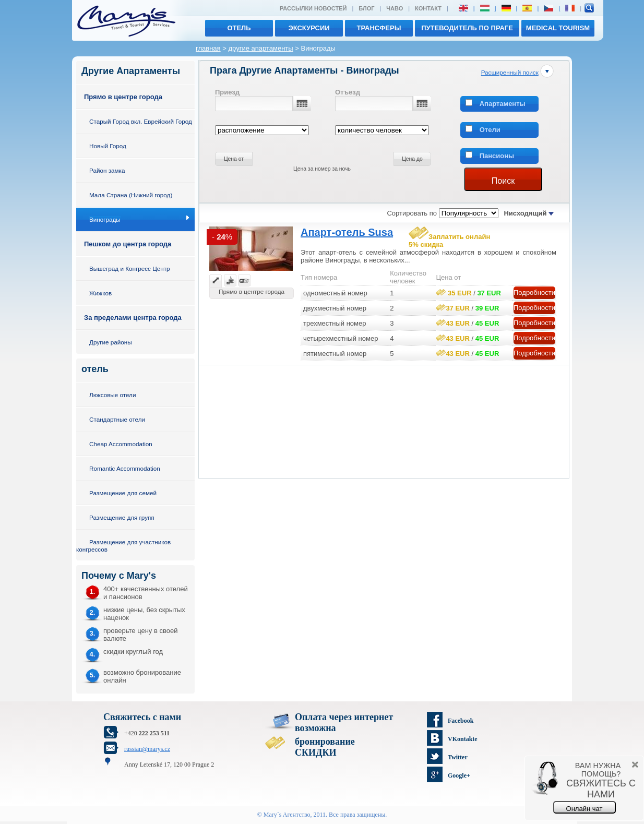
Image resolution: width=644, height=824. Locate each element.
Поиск (503, 181)
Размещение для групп (122, 517)
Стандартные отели (117, 419)
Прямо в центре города (123, 97)
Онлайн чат (585, 809)
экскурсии (309, 28)
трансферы (379, 28)
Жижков (100, 293)
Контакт (428, 8)
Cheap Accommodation (121, 444)
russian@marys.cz (147, 749)
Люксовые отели (112, 395)
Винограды (105, 219)
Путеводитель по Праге (467, 28)
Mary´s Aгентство (287, 815)
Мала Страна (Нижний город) (131, 195)
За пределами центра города (133, 318)
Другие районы (111, 342)
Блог (366, 8)
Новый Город (108, 146)
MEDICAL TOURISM (558, 28)
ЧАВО (395, 8)
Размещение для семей (123, 493)
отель (239, 28)
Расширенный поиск (510, 72)
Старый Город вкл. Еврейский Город (141, 121)
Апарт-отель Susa (347, 232)
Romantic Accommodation (125, 468)
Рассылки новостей (313, 8)
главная (208, 48)
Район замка (107, 170)
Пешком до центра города (128, 244)
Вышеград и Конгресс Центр (130, 268)
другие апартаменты (260, 48)
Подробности (534, 292)
